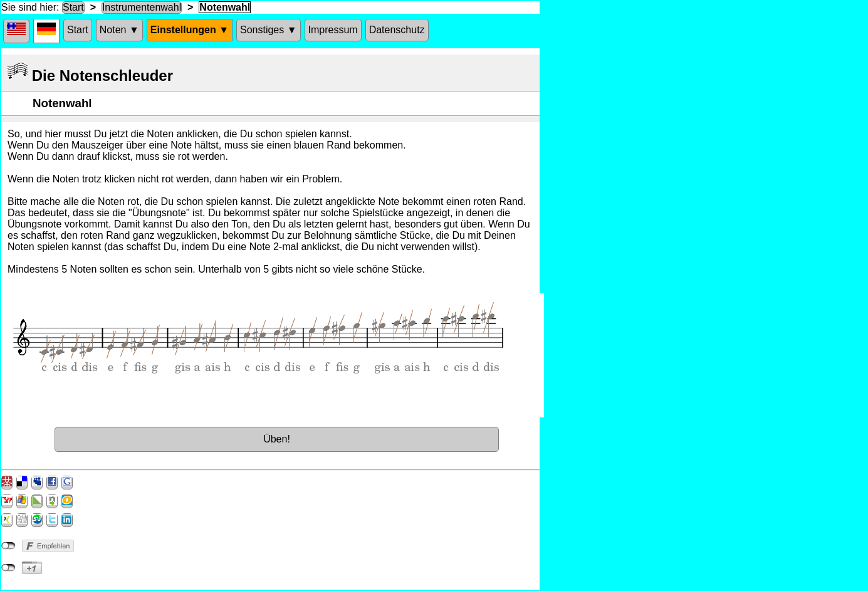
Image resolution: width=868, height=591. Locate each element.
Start (73, 7)
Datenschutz (397, 30)
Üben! (277, 439)
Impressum (333, 30)
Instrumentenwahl (142, 7)
